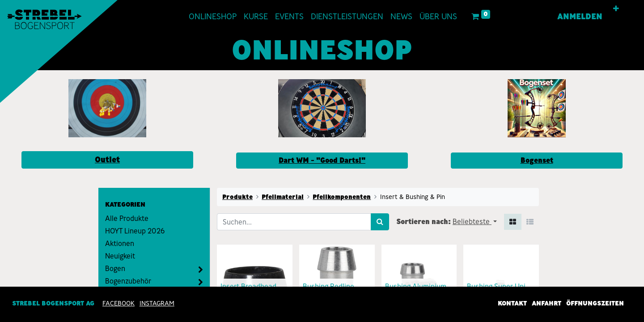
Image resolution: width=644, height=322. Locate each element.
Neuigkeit (120, 256)
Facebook (119, 303)
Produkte (237, 197)
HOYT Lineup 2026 (135, 231)
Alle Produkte (127, 218)
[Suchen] (380, 222)
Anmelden (580, 17)
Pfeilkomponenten (342, 197)
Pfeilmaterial (283, 197)
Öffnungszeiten (595, 303)
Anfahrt (547, 303)
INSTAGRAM (157, 303)
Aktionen (120, 244)
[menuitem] (213, 17)
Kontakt (512, 303)
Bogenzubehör (128, 281)
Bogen (115, 269)
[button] (616, 9)
